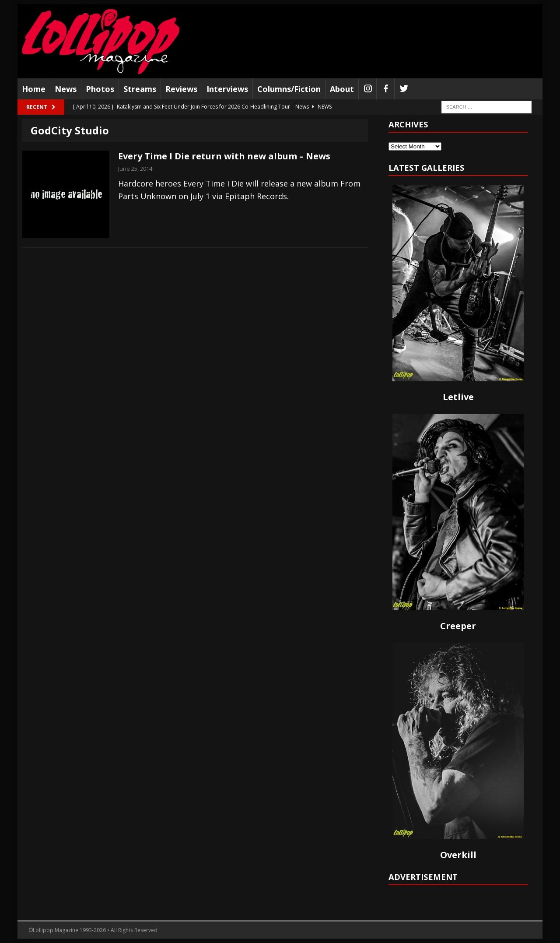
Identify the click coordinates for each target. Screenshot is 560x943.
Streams (140, 89)
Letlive (458, 397)
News (66, 89)
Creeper (458, 626)
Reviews (181, 89)
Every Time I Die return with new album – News (224, 156)
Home (34, 89)
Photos (100, 89)
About (342, 89)
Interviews (227, 89)
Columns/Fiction (289, 89)
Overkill (458, 855)
